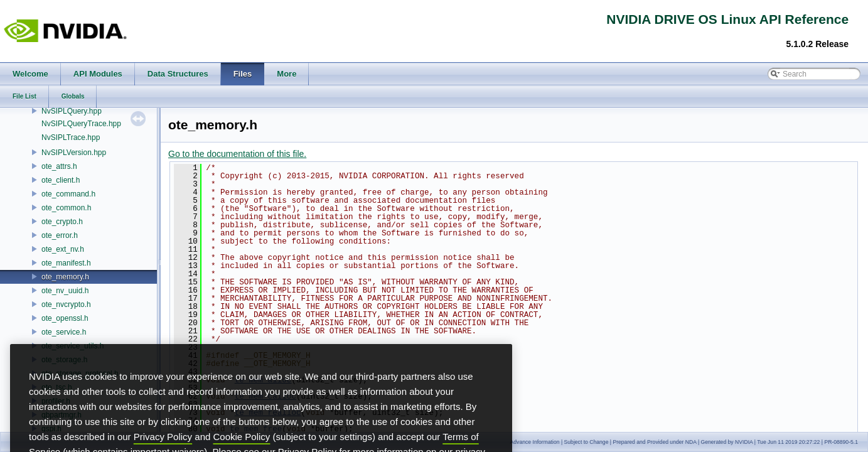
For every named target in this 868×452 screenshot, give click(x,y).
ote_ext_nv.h (63, 249)
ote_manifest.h (66, 263)
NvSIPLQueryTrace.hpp (81, 124)
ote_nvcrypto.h (66, 304)
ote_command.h (68, 194)
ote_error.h (60, 235)
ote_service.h (64, 332)
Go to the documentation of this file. (237, 154)
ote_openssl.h (65, 318)
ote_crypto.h (62, 222)
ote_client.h (61, 180)
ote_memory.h (65, 277)
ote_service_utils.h (72, 346)
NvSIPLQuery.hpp (72, 111)
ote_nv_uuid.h (65, 291)
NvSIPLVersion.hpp (74, 153)
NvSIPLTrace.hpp (71, 137)
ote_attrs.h (59, 166)
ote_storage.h (64, 360)
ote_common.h (66, 208)
